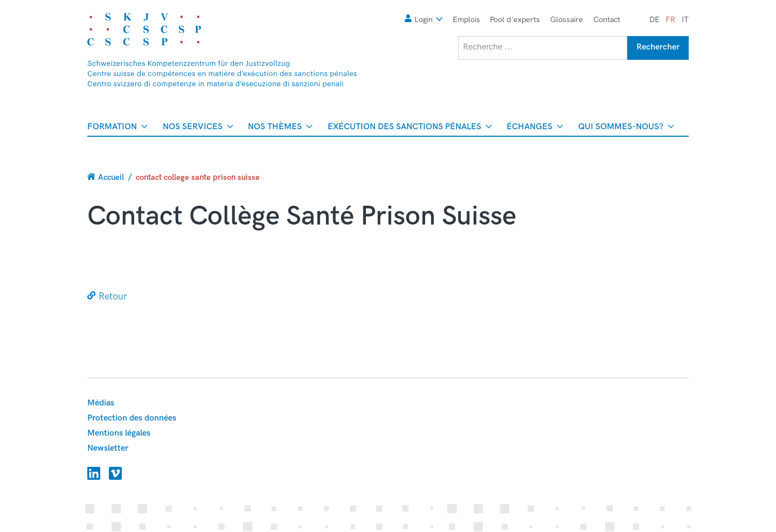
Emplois (466, 20)
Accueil (111, 177)
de (654, 20)
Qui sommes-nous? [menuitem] (626, 129)
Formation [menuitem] (117, 129)
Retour (113, 296)
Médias (101, 403)
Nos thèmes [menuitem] (280, 129)
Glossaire (567, 20)
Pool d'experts (515, 20)
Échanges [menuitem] (535, 129)
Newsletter (108, 448)
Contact (607, 20)
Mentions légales (119, 433)
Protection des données (132, 418)
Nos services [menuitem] (198, 129)
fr (670, 20)
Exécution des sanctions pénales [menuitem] (410, 129)
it (685, 20)
